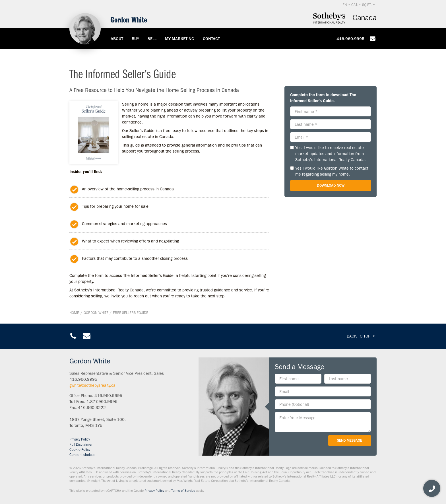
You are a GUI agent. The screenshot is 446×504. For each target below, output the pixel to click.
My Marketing (180, 39)
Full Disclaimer (81, 444)
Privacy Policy (80, 439)
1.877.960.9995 (102, 402)
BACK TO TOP (362, 336)
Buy (135, 39)
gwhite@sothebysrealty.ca (92, 385)
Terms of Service (183, 491)
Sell (152, 39)
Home (74, 313)
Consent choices (82, 455)
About (117, 39)
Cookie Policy (80, 450)
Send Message (350, 440)
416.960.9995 (350, 39)
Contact (211, 39)
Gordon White (96, 313)
